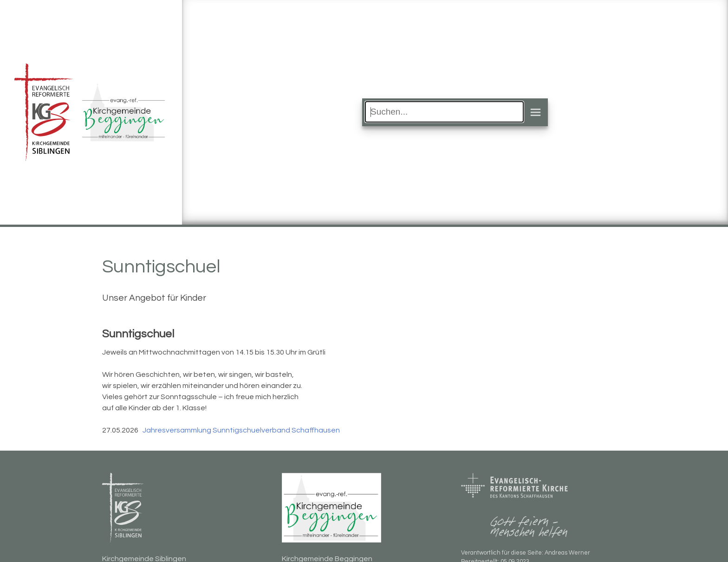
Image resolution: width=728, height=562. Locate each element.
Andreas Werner (567, 553)
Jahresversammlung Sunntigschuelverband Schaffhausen (241, 430)
